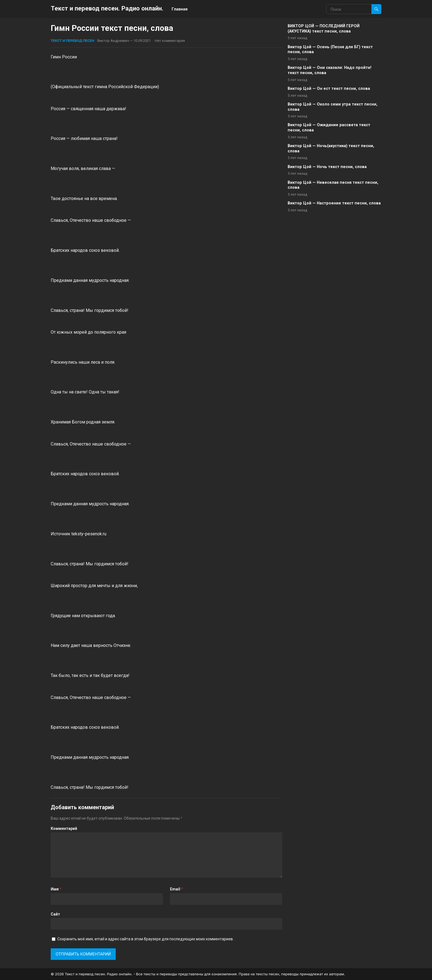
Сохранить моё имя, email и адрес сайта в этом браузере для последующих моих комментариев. (145, 939)
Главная (180, 9)
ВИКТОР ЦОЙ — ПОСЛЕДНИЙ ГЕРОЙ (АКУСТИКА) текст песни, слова (324, 29)
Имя (56, 889)
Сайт (55, 914)
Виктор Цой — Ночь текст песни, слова (327, 167)
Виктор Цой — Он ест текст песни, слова (329, 89)
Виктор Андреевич (113, 41)
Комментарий (64, 828)
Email (176, 889)
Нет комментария (170, 41)
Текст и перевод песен (72, 41)
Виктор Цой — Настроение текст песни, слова (334, 203)
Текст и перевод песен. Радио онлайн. (107, 8)
